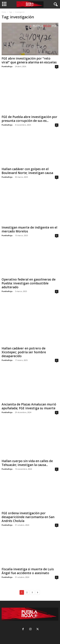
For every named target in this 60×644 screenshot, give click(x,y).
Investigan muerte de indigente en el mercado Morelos (29, 229)
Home (4, 12)
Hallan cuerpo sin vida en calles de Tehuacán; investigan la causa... (27, 463)
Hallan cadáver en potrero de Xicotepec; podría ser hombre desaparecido (24, 352)
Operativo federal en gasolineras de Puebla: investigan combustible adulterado (29, 283)
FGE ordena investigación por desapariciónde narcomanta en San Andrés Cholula (28, 517)
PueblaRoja (7, 66)
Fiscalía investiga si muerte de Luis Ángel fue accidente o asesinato (28, 571)
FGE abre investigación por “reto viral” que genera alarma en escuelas (29, 60)
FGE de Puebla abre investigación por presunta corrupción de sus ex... (29, 119)
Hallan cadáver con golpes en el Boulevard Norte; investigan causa (27, 171)
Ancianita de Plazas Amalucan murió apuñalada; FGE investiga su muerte (29, 406)
